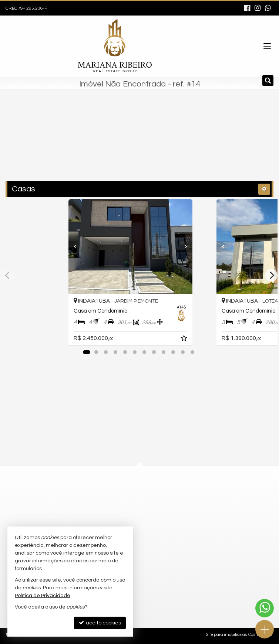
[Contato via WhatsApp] (265, 608)
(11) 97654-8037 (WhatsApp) (127, 499)
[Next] (200, 246)
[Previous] (79, 246)
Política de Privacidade (43, 596)
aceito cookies (100, 623)
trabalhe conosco (114, 526)
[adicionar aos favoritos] (203, 340)
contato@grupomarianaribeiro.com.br (139, 512)
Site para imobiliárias (226, 635)
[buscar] (187, 143)
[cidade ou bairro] (124, 143)
